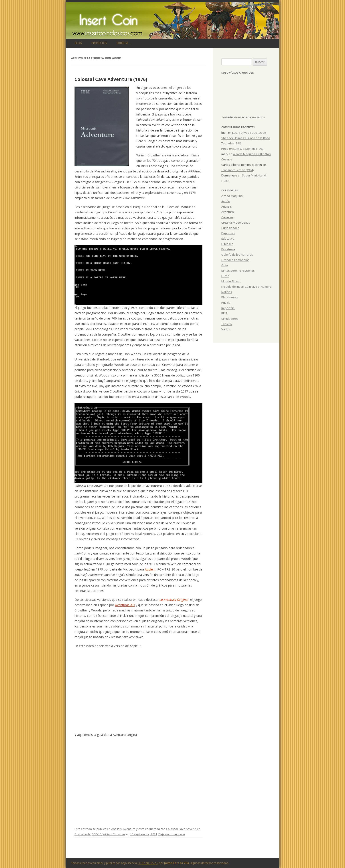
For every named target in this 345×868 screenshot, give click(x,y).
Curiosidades (230, 228)
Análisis (116, 829)
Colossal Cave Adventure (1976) (111, 79)
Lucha (225, 276)
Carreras (227, 217)
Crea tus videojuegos (236, 223)
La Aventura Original (174, 600)
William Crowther (114, 834)
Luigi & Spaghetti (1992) (249, 149)
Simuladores (230, 319)
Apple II (150, 569)
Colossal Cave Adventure (183, 829)
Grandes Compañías (235, 260)
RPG (224, 313)
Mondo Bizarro (231, 281)
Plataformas (230, 297)
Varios (226, 329)
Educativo (228, 239)
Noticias (227, 292)
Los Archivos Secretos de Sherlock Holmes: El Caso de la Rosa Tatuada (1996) (246, 138)
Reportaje (228, 308)
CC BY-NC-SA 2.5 (148, 863)
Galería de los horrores (237, 255)
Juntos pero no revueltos (238, 271)
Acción (226, 201)
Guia (225, 265)
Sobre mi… (123, 43)
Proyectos (99, 43)
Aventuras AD (125, 605)
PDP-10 (96, 834)
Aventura (129, 829)
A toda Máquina (232, 196)
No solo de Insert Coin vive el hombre (246, 287)
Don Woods (82, 834)
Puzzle (226, 303)
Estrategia (228, 249)
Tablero (227, 324)
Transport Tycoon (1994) (237, 170)
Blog (78, 43)
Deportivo (228, 233)
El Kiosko (227, 244)
